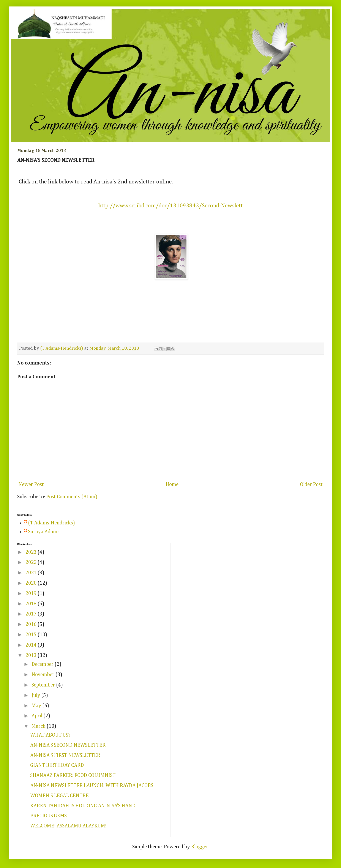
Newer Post (31, 485)
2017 (31, 614)
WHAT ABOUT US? (50, 735)
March (39, 726)
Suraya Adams (44, 532)
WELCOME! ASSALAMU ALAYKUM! (68, 826)
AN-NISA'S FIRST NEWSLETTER (65, 755)
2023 (31, 552)
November (43, 675)
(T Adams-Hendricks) (51, 523)
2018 (31, 604)
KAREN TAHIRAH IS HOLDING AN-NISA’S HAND (83, 806)
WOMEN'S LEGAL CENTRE (59, 796)
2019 (31, 593)
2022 (31, 562)
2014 (31, 645)
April (37, 716)
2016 (31, 624)
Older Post (311, 485)
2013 (31, 655)
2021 (31, 573)
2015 (31, 635)
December (43, 664)
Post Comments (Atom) (72, 497)
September (44, 685)
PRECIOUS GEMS (48, 816)
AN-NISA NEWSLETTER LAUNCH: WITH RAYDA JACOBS (92, 786)
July (36, 695)
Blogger (200, 847)
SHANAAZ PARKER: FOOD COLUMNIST (73, 775)
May (37, 706)
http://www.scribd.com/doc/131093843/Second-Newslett (171, 206)
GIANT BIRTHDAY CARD (57, 765)
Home (172, 485)
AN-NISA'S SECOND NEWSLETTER (68, 745)
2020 (31, 583)
